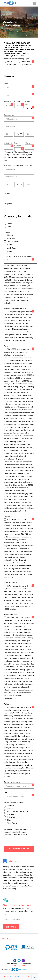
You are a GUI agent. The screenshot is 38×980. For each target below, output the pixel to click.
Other (9, 227)
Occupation (8, 204)
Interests (7, 232)
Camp (10, 245)
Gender (17, 102)
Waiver (6, 346)
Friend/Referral (12, 823)
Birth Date (7, 102)
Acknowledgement (10, 583)
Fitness (10, 235)
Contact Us (16, 966)
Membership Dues (10, 614)
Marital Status (28, 103)
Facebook (10, 806)
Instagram (10, 809)
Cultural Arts (12, 238)
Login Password (18, 144)
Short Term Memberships (27, 63)
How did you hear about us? (14, 803)
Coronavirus (8, 516)
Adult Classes (12, 248)
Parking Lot (8, 704)
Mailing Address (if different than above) (18, 165)
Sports (10, 251)
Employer (7, 193)
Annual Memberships (12, 63)
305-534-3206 (35, 977)
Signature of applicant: (12, 782)
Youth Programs (13, 242)
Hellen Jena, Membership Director (15, 53)
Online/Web (11, 817)
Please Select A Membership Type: (16, 59)
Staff (24, 966)
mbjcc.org (10, 814)
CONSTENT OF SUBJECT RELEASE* (18, 257)
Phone (27, 143)
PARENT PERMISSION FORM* (15, 309)
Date (5, 792)
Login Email (8, 143)
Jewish (9, 224)
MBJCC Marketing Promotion (17, 811)
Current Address (10, 115)
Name (6, 84)
